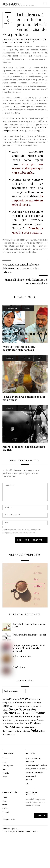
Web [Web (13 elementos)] (4, 734)
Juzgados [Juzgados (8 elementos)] (15, 720)
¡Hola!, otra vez (19, 667)
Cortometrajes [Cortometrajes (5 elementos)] (36, 703)
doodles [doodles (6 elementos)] (29, 706)
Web (7, 523)
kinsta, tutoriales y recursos (36, 769)
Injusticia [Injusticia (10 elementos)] (39, 717)
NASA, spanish (31, 776)
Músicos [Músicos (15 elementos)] (41, 720)
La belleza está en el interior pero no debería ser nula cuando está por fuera (24, 24)
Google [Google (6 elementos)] (19, 714)
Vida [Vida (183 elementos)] (35, 731)
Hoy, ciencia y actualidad (35, 772)
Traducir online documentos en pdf (29, 635)
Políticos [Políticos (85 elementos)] (36, 723)
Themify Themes (32, 832)
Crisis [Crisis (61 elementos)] (6, 706)
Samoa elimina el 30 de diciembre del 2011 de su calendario (26, 281)
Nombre (8, 507)
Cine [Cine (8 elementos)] (38, 699)
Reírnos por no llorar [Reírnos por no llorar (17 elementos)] (12, 731)
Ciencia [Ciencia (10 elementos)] (33, 699)
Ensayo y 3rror (8, 766)
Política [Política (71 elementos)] (24, 723)
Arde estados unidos (22, 656)
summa (5, 816)
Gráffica (5, 808)
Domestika (6, 812)
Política (40, 358)
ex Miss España (18, 107)
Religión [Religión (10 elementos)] (33, 728)
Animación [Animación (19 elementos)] (7, 699)
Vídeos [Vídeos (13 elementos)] (42, 731)
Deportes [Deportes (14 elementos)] (21, 706)
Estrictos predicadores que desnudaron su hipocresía (19, 348)
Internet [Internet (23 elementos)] (7, 720)
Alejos (5, 777)
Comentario (10, 485)
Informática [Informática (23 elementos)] (29, 717)
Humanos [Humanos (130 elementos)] (38, 713)
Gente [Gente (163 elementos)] (13, 709)
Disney (5, 801)
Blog (4, 762)
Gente (13, 42)
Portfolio (6, 773)
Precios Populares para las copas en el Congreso (24, 398)
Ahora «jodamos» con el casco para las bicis (24, 448)
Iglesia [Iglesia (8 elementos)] (5, 717)
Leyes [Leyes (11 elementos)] (21, 720)
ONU (27, 784)
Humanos (20, 42)
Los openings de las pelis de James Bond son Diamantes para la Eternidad (29, 648)
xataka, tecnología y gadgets (36, 765)
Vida (27, 42)
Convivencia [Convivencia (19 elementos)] (21, 703)
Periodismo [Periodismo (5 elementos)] (10, 724)
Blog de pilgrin (10, 829)
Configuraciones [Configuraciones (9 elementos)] (8, 703)
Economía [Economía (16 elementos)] (37, 706)
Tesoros (5, 769)
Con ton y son (30, 40)
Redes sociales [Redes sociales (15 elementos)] (22, 727)
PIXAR (5, 797)
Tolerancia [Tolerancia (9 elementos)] (26, 731)
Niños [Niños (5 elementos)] (4, 724)
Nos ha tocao (25, 358)
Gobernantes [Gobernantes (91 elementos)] (28, 710)
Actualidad (18, 40)
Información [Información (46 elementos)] (15, 717)
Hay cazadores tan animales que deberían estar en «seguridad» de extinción (22, 268)
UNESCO (29, 780)
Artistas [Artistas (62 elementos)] (25, 699)
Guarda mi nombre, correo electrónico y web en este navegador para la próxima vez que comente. (22, 531)
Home (5, 758)
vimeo (5, 805)
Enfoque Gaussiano (9, 820)
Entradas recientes (25, 614)
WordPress (20, 832)
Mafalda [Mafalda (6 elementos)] (27, 720)
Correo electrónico (12, 515)
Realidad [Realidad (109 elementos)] (9, 727)
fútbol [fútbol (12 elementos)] (5, 710)
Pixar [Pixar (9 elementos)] (17, 724)
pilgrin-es (7, 40)
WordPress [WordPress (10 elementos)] (11, 734)
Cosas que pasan (11, 308)
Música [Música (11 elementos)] (33, 720)
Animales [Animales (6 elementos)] (16, 699)
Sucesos (28, 308)
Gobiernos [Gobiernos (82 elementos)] (9, 713)
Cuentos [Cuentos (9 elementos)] (13, 706)
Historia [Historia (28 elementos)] (26, 713)
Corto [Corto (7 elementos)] (29, 703)
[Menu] (45, 3)
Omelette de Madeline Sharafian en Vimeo (29, 625)
